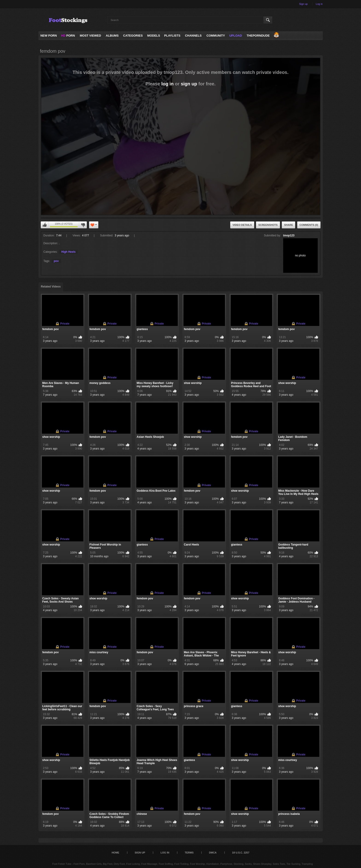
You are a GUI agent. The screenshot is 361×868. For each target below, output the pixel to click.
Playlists (172, 36)
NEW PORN (49, 36)
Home (115, 853)
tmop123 (289, 235)
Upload (236, 36)
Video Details (242, 225)
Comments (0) (309, 225)
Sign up (303, 4)
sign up (189, 84)
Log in (319, 4)
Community (216, 36)
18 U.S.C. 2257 (241, 853)
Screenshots (268, 225)
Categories (133, 36)
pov (56, 261)
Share (289, 225)
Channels (193, 36)
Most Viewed (90, 36)
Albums (112, 36)
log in (167, 84)
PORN (68, 36)
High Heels (68, 252)
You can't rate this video (45, 225)
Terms (189, 853)
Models (154, 36)
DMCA (213, 853)
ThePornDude (258, 36)
